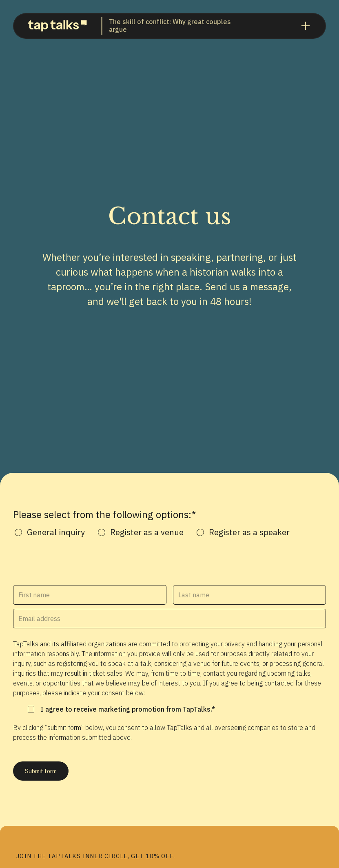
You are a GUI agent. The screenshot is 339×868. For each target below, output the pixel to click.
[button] (306, 26)
